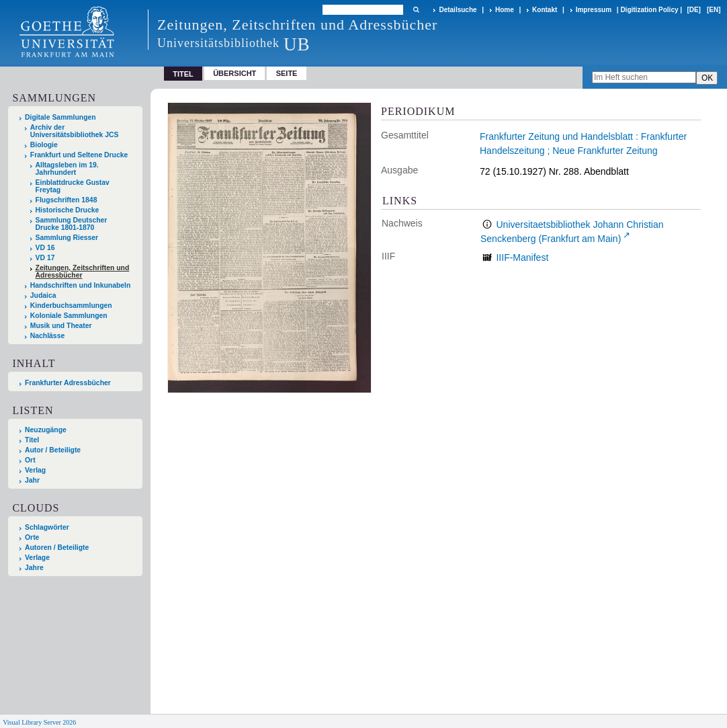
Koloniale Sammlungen (69, 316)
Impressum (594, 10)
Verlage (37, 558)
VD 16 (45, 248)
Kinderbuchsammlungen (71, 306)
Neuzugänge (46, 430)
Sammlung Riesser (67, 238)
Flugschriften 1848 (67, 200)
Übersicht (234, 73)
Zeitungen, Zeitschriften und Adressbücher (83, 272)
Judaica (43, 295)
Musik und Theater (61, 326)
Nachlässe (47, 336)
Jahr (32, 480)
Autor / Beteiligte (53, 450)
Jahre (34, 568)
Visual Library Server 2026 (39, 722)
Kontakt (545, 10)
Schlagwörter (47, 527)
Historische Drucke (68, 210)
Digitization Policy (649, 10)
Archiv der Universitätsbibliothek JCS (75, 131)
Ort (30, 460)
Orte (32, 537)
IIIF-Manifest (522, 257)
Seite (287, 73)
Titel (32, 440)
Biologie (44, 145)
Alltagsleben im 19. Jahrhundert (67, 169)
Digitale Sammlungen (60, 117)
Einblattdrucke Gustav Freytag (73, 186)
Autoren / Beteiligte (57, 548)
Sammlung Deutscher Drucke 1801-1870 (72, 224)
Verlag (35, 470)
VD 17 (45, 258)
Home (505, 10)
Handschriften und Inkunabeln (81, 285)
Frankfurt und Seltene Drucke (79, 155)
